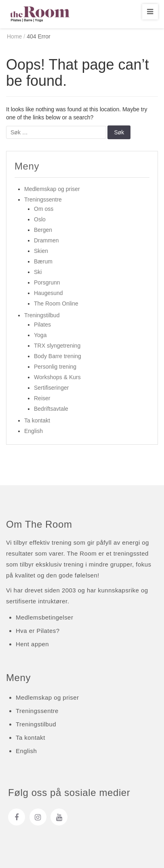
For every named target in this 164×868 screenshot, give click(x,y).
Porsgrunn (47, 282)
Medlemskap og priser (52, 189)
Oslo (40, 219)
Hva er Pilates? (38, 631)
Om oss (44, 209)
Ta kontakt (37, 420)
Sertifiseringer (51, 388)
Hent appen (32, 644)
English (34, 431)
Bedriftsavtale (51, 409)
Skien (41, 251)
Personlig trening (55, 367)
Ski (38, 272)
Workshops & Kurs (57, 377)
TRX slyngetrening (57, 346)
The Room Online (56, 303)
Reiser (42, 398)
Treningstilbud (42, 315)
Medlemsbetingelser (44, 617)
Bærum (43, 261)
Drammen (46, 240)
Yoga (40, 335)
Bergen (43, 230)
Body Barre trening (58, 356)
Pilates (42, 325)
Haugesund (48, 293)
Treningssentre (43, 199)
